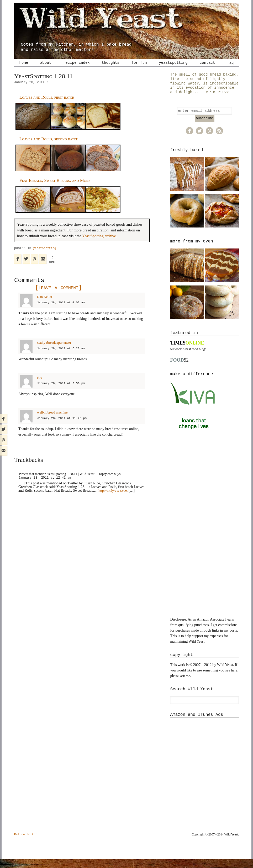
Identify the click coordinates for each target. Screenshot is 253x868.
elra (40, 386)
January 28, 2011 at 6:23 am (62, 357)
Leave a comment (57, 296)
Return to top (27, 843)
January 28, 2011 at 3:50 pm (62, 391)
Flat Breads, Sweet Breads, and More (58, 188)
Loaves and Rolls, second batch (51, 147)
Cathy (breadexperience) (55, 351)
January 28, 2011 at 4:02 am (62, 311)
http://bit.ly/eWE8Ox (114, 499)
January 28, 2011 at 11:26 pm (64, 426)
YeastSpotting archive (99, 244)
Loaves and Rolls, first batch (49, 105)
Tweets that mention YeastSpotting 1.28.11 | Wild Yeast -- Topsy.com (69, 482)
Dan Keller (45, 305)
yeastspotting (45, 256)
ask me (185, 684)
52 (179, 369)
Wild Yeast (126, 22)
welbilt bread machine (53, 420)
